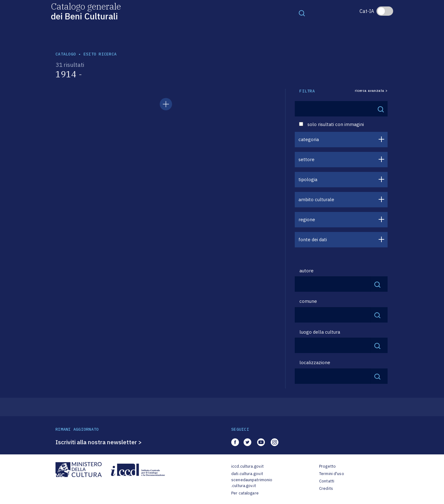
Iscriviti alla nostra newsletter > (99, 442)
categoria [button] (309, 139)
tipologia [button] (308, 179)
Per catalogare (245, 493)
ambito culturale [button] (316, 199)
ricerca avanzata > (371, 91)
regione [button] (307, 219)
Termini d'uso (332, 474)
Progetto (327, 466)
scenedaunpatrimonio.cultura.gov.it (252, 483)
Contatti (327, 481)
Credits (326, 488)
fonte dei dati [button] (313, 240)
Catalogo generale (86, 11)
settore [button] (306, 159)
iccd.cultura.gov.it (247, 466)
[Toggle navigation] (302, 13)
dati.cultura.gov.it (247, 474)
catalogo (66, 54)
